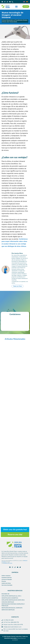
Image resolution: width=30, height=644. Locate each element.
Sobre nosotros (6, 576)
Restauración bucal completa (12, 608)
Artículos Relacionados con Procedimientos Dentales (15, 20)
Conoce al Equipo (7, 579)
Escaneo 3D (5, 594)
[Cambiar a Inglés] (24, 2)
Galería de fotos (6, 583)
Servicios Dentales (7, 585)
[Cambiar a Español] (27, 2)
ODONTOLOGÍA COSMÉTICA (10, 598)
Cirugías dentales (8, 602)
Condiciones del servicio (8, 563)
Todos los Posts (17, 286)
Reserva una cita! (15, 535)
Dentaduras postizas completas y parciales (13, 605)
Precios (4, 581)
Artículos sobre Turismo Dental (9, 22)
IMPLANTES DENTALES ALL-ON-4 (11, 596)
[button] (16, 7)
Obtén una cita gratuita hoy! (15, 530)
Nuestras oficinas (7, 578)
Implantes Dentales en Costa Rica (13, 600)
